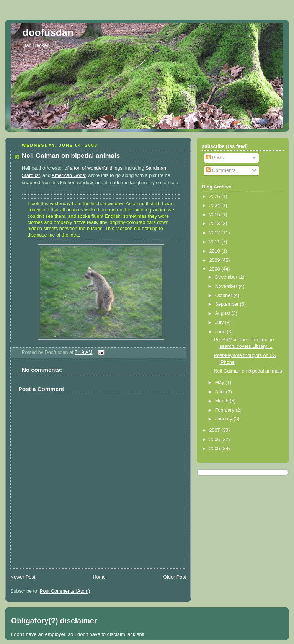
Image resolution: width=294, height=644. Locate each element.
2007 (216, 430)
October (224, 295)
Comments (220, 170)
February (225, 410)
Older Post (175, 577)
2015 (216, 215)
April (221, 392)
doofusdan (48, 32)
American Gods (68, 175)
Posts (215, 158)
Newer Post (23, 577)
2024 (216, 206)
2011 (216, 242)
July (220, 323)
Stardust (31, 175)
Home (99, 577)
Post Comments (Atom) (65, 591)
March (223, 401)
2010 (216, 251)
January (224, 419)
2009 (216, 260)
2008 (216, 269)
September (228, 304)
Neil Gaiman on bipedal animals (71, 156)
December (227, 277)
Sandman (156, 168)
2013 (216, 224)
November (227, 286)
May (220, 383)
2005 (216, 449)
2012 (216, 233)
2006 (216, 440)
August (223, 313)
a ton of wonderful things (96, 168)
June (221, 332)
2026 (216, 196)
